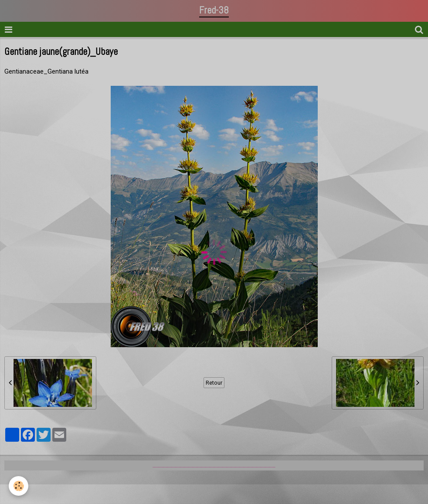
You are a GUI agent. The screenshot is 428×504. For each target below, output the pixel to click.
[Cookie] (19, 486)
